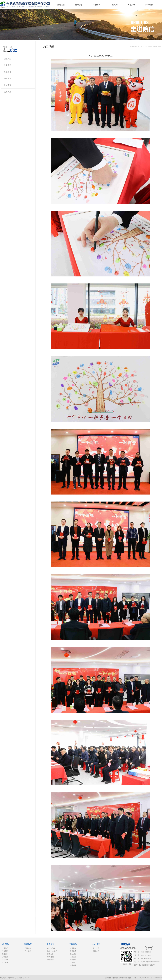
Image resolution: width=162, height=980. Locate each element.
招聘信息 (96, 951)
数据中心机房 (52, 951)
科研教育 (73, 951)
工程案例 (114, 5)
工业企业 (73, 957)
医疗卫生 (73, 954)
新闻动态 (79, 5)
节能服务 (50, 960)
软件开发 (50, 957)
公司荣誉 (8, 85)
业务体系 (96, 5)
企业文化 (8, 72)
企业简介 (8, 59)
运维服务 (73, 965)
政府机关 (73, 948)
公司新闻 (28, 948)
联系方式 (26, 978)
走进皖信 (61, 5)
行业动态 (28, 951)
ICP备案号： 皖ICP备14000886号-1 (150, 978)
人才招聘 (131, 5)
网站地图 (3, 978)
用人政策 (96, 948)
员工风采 (8, 92)
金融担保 (73, 960)
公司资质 (8, 79)
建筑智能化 (51, 948)
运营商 (72, 962)
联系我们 (149, 5)
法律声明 (11, 978)
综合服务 (50, 954)
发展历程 (8, 65)
